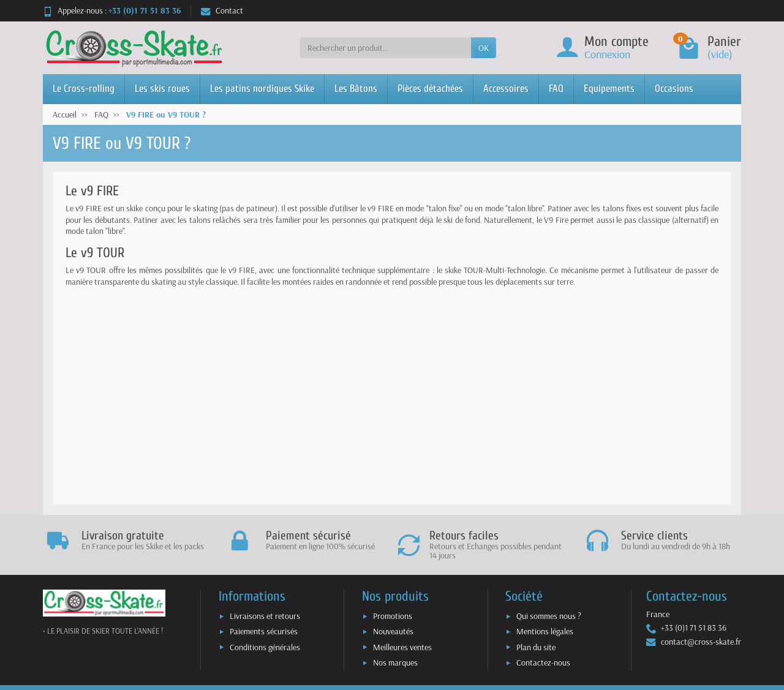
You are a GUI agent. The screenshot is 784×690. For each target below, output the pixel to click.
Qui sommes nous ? (549, 616)
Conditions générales (265, 647)
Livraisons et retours (265, 616)
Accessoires (506, 88)
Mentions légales (545, 631)
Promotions (393, 616)
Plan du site (536, 647)
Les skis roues (162, 88)
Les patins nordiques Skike (262, 88)
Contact (222, 10)
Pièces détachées (430, 88)
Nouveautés (393, 631)
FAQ (556, 88)
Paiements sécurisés (264, 631)
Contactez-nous (543, 662)
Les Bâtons (356, 88)
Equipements (609, 88)
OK (484, 48)
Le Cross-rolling (84, 88)
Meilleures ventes (402, 647)
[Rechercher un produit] (386, 48)
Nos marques (395, 662)
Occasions (674, 88)
